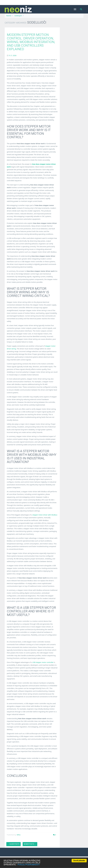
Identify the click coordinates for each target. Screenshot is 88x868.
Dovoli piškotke (79, 861)
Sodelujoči (18, 16)
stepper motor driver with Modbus (45, 515)
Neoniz (9, 16)
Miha (19, 835)
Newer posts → (30, 844)
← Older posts (14, 844)
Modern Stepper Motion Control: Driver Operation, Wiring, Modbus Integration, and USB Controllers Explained (31, 42)
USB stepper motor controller (43, 662)
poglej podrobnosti (29, 865)
